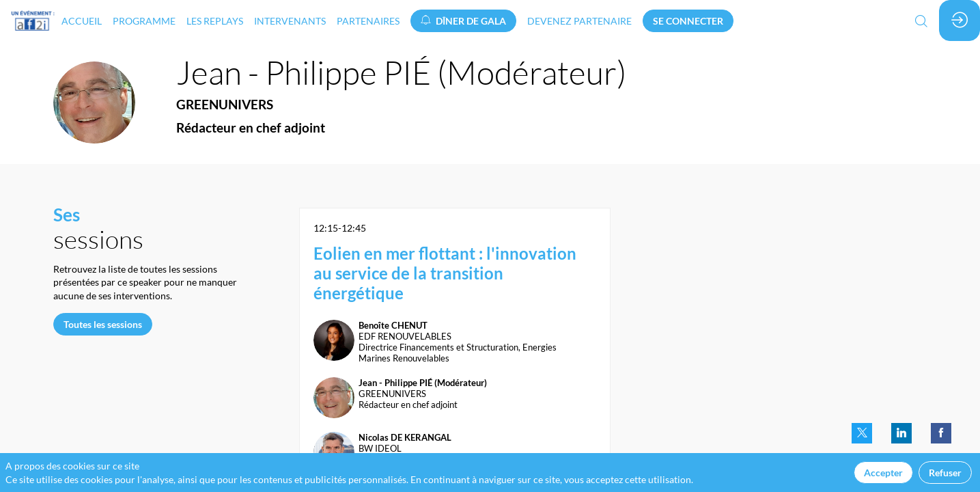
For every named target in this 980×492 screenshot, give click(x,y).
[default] (579, 20)
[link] (82, 20)
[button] (463, 21)
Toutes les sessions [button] (103, 324)
